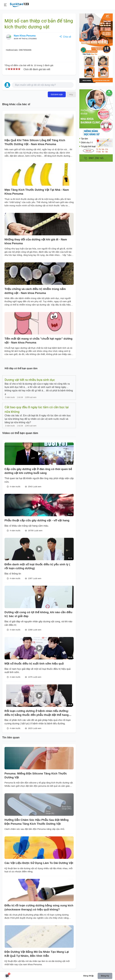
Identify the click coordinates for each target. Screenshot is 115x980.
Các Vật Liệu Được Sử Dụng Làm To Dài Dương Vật (39, 863)
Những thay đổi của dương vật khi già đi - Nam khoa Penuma (36, 241)
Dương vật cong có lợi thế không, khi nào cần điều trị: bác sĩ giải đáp (38, 614)
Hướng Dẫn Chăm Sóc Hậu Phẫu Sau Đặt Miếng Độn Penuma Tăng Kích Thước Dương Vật (37, 822)
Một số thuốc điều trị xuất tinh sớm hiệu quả (34, 664)
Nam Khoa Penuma (25, 36)
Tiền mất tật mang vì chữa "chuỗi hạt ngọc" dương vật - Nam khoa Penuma (38, 341)
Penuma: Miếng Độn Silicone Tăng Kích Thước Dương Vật (36, 775)
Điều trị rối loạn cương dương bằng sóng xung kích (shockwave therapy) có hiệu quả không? (39, 907)
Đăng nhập (89, 976)
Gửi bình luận (57, 94)
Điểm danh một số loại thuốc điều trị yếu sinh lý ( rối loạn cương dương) (37, 566)
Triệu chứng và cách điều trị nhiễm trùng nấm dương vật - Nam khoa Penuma (35, 291)
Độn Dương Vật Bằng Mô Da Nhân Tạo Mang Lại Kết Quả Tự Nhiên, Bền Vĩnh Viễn (37, 954)
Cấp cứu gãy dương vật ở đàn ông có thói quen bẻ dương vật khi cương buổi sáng (38, 471)
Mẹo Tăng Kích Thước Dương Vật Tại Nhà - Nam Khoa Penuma (37, 192)
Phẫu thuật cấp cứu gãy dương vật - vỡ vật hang (37, 520)
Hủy (71, 94)
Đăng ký (105, 976)
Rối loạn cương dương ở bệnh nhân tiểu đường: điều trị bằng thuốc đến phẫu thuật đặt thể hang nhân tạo (37, 713)
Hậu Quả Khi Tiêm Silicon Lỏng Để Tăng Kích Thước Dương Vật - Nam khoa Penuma (35, 142)
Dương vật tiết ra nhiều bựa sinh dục (30, 380)
